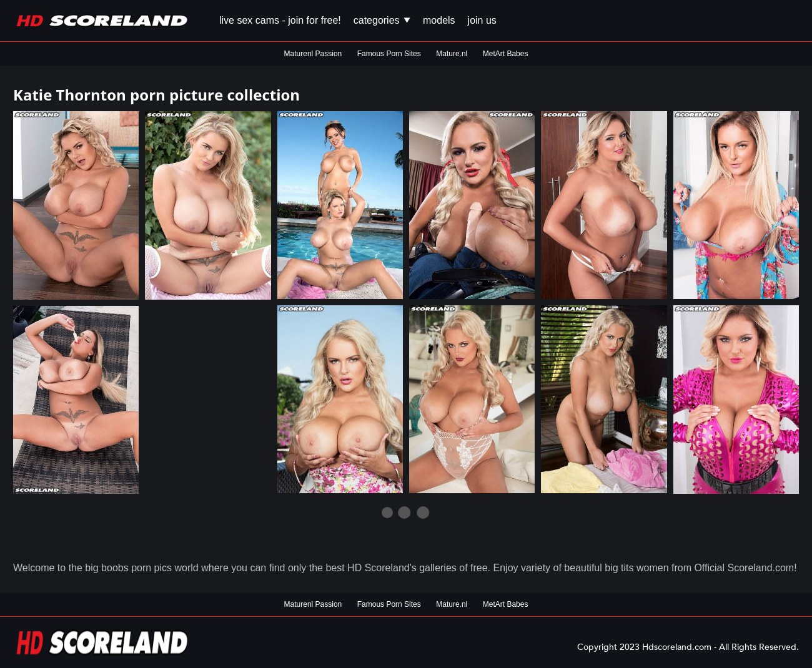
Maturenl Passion (313, 54)
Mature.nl (452, 54)
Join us (482, 20)
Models (439, 20)
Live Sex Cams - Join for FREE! (280, 20)
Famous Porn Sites (389, 54)
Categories (382, 20)
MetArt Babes (506, 54)
